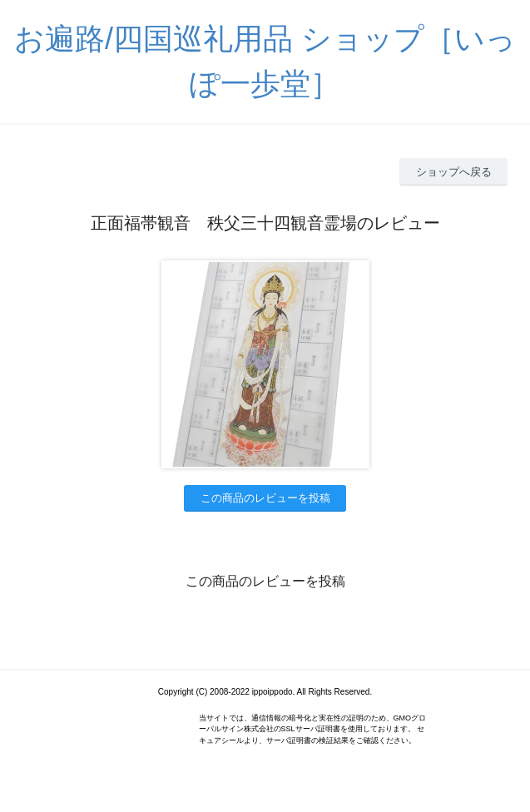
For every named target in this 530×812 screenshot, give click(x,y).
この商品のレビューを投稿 (265, 498)
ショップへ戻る (454, 172)
